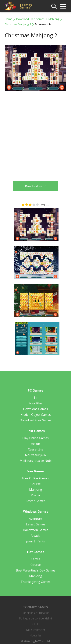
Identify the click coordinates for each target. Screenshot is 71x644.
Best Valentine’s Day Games (36, 570)
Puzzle (35, 495)
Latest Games (36, 524)
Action (35, 444)
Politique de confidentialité (36, 618)
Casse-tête (36, 449)
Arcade (35, 536)
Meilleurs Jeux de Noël (36, 461)
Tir (36, 398)
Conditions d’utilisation (35, 613)
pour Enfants (35, 541)
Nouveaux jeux (36, 455)
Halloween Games (36, 530)
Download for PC (36, 186)
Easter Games (35, 501)
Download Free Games (30, 19)
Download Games (35, 409)
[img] (63, 6)
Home (9, 19)
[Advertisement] (35, 133)
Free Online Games (35, 478)
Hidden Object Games (36, 415)
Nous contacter (36, 630)
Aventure (35, 519)
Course (36, 484)
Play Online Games (35, 438)
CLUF (35, 624)
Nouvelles (36, 635)
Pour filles (35, 403)
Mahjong (54, 19)
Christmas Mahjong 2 (18, 24)
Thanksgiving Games (36, 582)
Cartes (35, 559)
